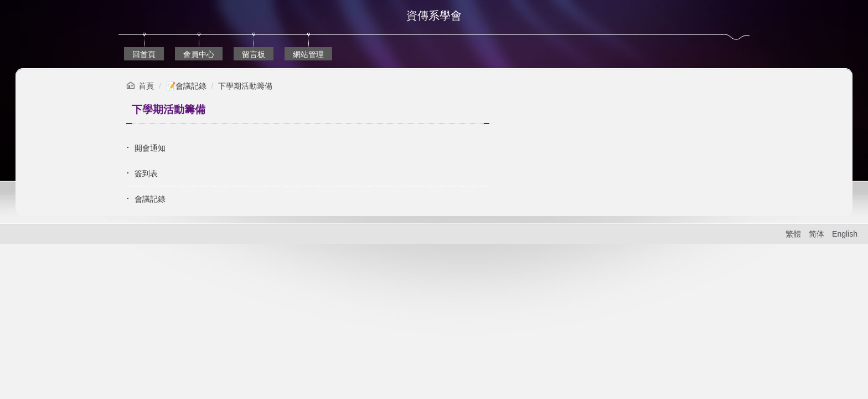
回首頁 (144, 54)
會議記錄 (150, 199)
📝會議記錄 (186, 86)
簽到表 (146, 173)
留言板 (254, 54)
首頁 (146, 86)
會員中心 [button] (199, 54)
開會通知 (150, 148)
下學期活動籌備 (245, 86)
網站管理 (308, 54)
